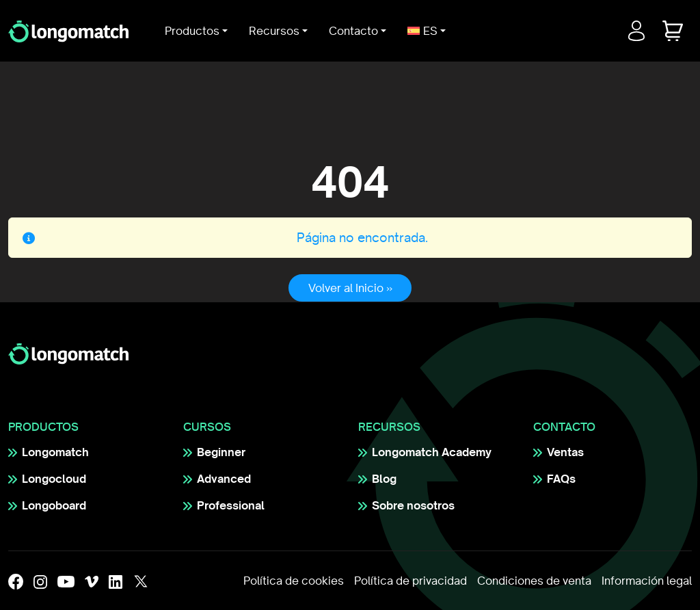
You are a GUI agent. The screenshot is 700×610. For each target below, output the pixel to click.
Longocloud (54, 479)
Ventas (565, 452)
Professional (231, 505)
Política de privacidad (410, 581)
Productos (192, 31)
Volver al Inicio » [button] (350, 288)
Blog (384, 479)
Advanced (224, 479)
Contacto (353, 31)
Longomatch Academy (432, 452)
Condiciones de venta (534, 581)
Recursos (274, 31)
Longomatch (55, 452)
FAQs (561, 479)
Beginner (221, 452)
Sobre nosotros (413, 505)
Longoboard (54, 505)
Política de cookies (294, 581)
